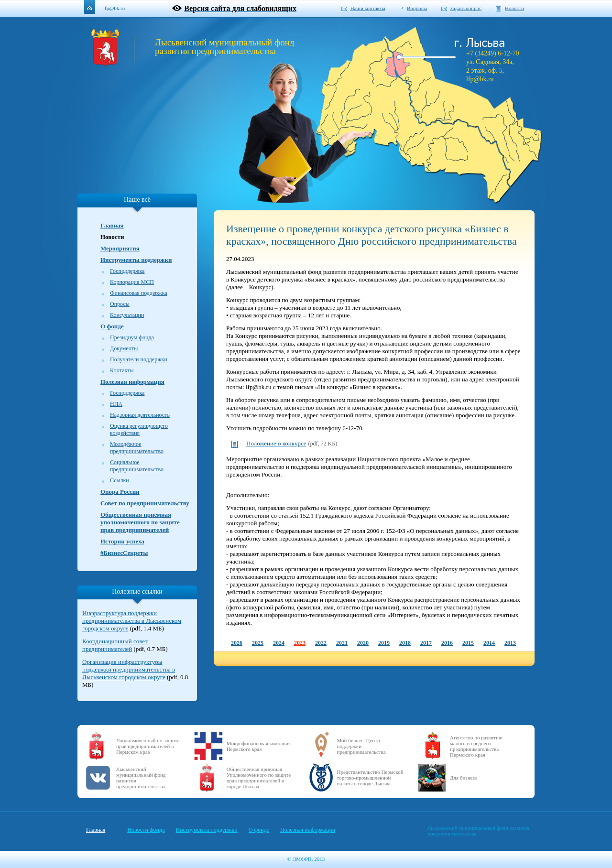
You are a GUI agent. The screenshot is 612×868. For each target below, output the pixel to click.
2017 (426, 643)
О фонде (112, 326)
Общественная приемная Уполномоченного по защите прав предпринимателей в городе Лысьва (259, 778)
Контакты (122, 370)
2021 (342, 643)
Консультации (127, 315)
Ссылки (120, 480)
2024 (279, 643)
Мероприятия (120, 248)
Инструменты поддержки (136, 260)
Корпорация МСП (132, 282)
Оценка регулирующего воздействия (139, 429)
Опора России (120, 492)
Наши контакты (368, 8)
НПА (116, 404)
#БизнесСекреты (124, 553)
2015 (468, 643)
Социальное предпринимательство (137, 466)
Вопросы (417, 8)
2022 (321, 643)
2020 (363, 643)
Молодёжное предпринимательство (137, 448)
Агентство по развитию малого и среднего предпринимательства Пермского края (476, 746)
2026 (237, 643)
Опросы (120, 304)
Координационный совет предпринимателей (115, 645)
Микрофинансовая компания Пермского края (259, 746)
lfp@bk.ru (114, 8)
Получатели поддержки (139, 359)
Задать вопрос (466, 8)
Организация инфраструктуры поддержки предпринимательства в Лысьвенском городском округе (129, 669)
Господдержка (127, 271)
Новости (514, 8)
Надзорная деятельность (140, 415)
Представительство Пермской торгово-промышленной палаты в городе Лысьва (370, 778)
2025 (258, 643)
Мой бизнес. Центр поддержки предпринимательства (361, 746)
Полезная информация (132, 382)
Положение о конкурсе (276, 443)
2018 (405, 643)
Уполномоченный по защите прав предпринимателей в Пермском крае (148, 746)
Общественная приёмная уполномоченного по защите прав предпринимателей (140, 522)
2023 (300, 643)
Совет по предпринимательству (145, 503)
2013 (510, 643)
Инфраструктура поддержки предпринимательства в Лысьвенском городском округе (132, 621)
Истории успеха (122, 541)
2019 (384, 643)
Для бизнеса (464, 778)
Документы (124, 348)
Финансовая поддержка (139, 293)
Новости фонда (146, 830)
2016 (447, 643)
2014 (489, 643)
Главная (112, 225)
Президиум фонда (132, 337)
